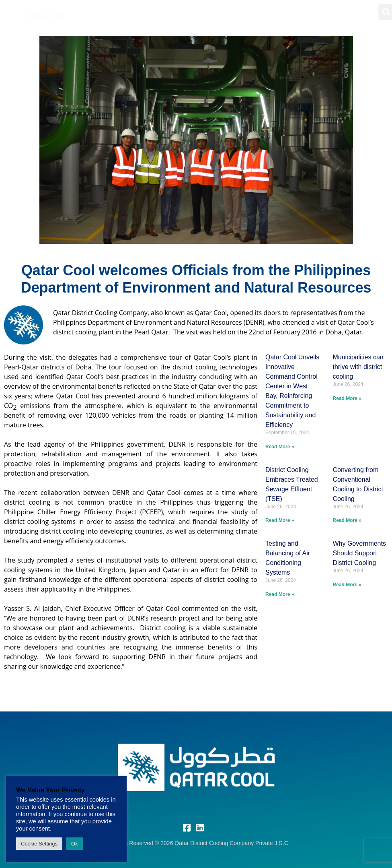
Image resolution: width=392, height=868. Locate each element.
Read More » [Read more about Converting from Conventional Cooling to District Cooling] (347, 520)
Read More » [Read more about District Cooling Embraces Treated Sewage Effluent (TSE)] (280, 520)
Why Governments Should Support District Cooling (359, 553)
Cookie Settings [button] (39, 844)
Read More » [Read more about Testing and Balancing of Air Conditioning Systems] (280, 594)
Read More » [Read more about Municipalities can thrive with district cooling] (347, 398)
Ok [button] (75, 844)
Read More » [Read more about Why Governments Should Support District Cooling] (347, 585)
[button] (363, 12)
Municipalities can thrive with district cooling (358, 367)
